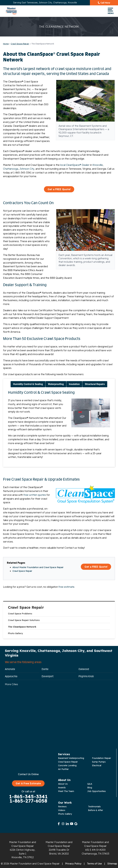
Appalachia (11, 676)
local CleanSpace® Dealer (75, 165)
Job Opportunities (96, 791)
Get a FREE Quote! (59, 189)
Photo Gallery (15, 633)
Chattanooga (11, 169)
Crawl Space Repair (26, 607)
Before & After (95, 810)
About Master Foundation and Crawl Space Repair (38, 567)
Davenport (48, 676)
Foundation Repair (101, 758)
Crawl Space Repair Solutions (24, 620)
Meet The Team (66, 791)
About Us (63, 784)
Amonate (10, 669)
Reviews (62, 807)
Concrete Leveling (67, 765)
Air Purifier (63, 769)
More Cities (11, 684)
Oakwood (84, 669)
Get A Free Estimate (28, 783)
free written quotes (35, 495)
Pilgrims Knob (86, 676)
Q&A (90, 784)
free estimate (66, 587)
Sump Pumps (99, 762)
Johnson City (27, 169)
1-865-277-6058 (28, 801)
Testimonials (94, 807)
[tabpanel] (59, 426)
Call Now (105, 3)
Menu (110, 11)
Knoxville (98, 165)
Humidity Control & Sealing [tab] (28, 384)
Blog (90, 788)
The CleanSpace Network (22, 627)
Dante (45, 669)
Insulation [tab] (74, 384)
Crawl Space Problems (20, 614)
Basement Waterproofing (71, 758)
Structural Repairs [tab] (95, 384)
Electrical (97, 765)
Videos (62, 810)
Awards (62, 788)
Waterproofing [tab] (56, 384)
